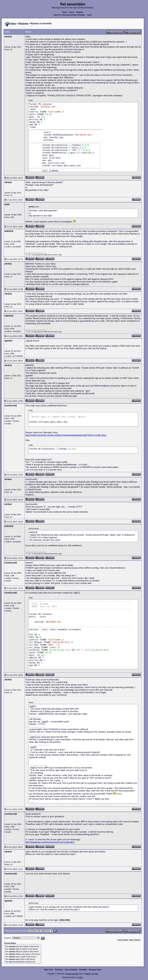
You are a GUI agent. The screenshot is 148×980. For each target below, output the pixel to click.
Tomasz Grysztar (72, 974)
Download (59, 970)
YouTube (95, 974)
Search (72, 12)
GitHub (88, 974)
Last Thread (123, 940)
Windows (23, 23)
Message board (95, 970)
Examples (83, 970)
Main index (49, 970)
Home (65, 12)
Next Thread (135, 940)
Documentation (71, 970)
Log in (89, 15)
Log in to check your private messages (69, 15)
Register (80, 12)
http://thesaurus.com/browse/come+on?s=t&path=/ (50, 842)
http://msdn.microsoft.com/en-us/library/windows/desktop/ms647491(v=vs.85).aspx (66, 435)
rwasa (80, 977)
